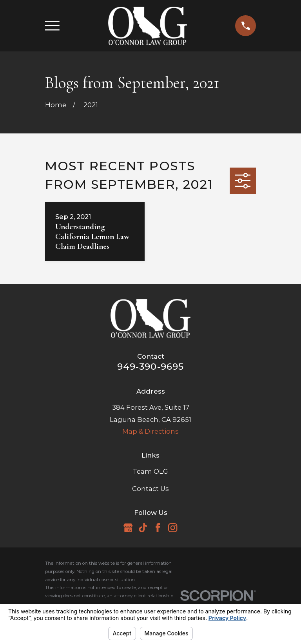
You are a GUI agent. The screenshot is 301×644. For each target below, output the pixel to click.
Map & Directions (150, 431)
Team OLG (150, 471)
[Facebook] (158, 528)
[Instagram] (173, 528)
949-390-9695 (151, 367)
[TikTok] (143, 528)
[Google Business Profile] (128, 528)
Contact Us (150, 489)
